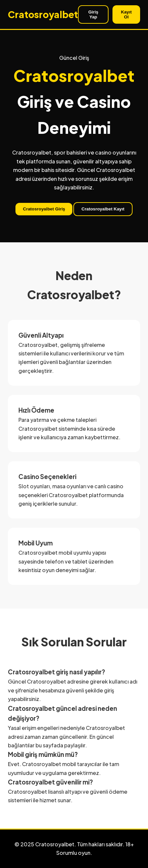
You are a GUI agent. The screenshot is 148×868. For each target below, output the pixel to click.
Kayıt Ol (126, 14)
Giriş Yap (93, 14)
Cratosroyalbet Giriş (44, 209)
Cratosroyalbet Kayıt (103, 209)
